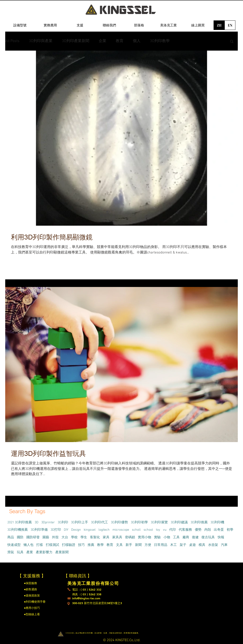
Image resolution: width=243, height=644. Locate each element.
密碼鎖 (130, 537)
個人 (137, 41)
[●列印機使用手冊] (35, 602)
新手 (129, 545)
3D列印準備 (39, 530)
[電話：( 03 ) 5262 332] (87, 590)
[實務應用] (50, 25)
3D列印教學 (160, 41)
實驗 (157, 537)
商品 (11, 537)
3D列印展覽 (159, 522)
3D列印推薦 (199, 522)
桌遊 (192, 545)
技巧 (81, 545)
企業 (103, 41)
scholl (136, 530)
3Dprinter (48, 522)
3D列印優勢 (119, 522)
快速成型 (14, 545)
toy (158, 530)
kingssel (90, 530)
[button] (232, 42)
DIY (66, 530)
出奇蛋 (219, 530)
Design (76, 530)
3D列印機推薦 (18, 530)
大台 (65, 537)
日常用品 (161, 545)
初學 (230, 530)
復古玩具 (208, 537)
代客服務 (185, 530)
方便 (148, 545)
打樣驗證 (69, 545)
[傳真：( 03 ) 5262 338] (87, 594)
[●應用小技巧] (37, 608)
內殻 (208, 530)
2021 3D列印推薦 (20, 522)
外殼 (55, 537)
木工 (173, 545)
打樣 (40, 545)
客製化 (95, 537)
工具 (176, 537)
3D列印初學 (139, 522)
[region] (20, 48)
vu (165, 530)
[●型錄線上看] (37, 614)
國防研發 (33, 537)
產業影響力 (44, 552)
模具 (202, 545)
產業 (30, 552)
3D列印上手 (79, 522)
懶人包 (28, 545)
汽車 (224, 545)
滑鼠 (11, 552)
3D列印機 (217, 522)
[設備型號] (20, 25)
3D (37, 522)
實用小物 (145, 537)
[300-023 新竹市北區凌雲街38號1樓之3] (120, 603)
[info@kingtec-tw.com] (87, 598)
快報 (221, 537)
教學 (100, 545)
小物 (167, 537)
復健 (195, 537)
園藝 (46, 537)
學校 (74, 537)
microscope (121, 530)
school (148, 530)
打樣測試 (52, 545)
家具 (106, 537)
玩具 (20, 552)
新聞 (138, 545)
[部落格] (139, 25)
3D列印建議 (179, 522)
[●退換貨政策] (37, 596)
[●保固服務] (37, 583)
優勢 (198, 530)
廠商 (186, 537)
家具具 (117, 537)
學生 (84, 537)
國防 (20, 537)
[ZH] (219, 25)
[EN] (230, 25)
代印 (173, 530)
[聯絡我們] (109, 25)
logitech (104, 530)
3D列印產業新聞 (76, 41)
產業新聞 (62, 552)
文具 (119, 545)
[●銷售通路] (37, 589)
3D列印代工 (99, 522)
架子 (183, 545)
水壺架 (213, 545)
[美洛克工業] (168, 25)
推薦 (91, 545)
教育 (120, 41)
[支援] (80, 25)
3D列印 (63, 522)
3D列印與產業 (41, 41)
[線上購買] (198, 25)
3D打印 (56, 530)
